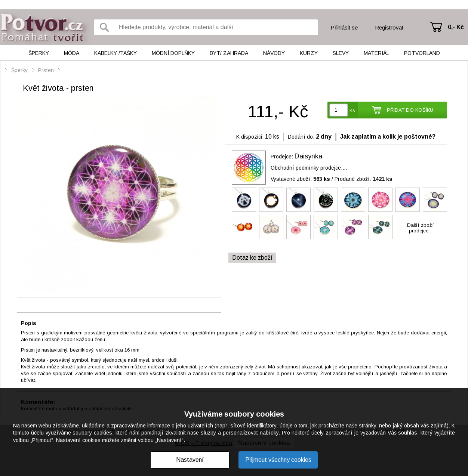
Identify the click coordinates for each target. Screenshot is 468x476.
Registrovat (389, 27)
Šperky (39, 53)
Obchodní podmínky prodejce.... (309, 168)
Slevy (341, 53)
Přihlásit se (344, 27)
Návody (274, 53)
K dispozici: (250, 137)
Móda (72, 53)
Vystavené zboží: (300, 179)
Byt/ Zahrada (229, 53)
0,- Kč (456, 27)
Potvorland (422, 53)
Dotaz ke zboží (252, 258)
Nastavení (190, 460)
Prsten (46, 70)
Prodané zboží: (364, 179)
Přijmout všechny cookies (278, 460)
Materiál (376, 53)
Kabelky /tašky (116, 53)
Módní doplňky (173, 53)
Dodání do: (301, 137)
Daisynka (308, 156)
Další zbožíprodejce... (421, 228)
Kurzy (309, 53)
